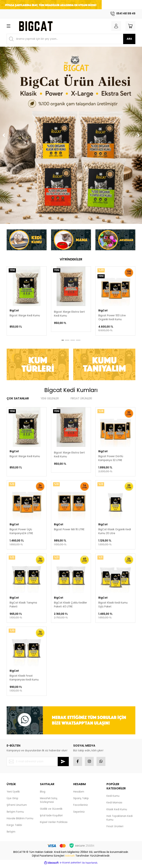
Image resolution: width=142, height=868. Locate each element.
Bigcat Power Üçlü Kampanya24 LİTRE (21, 532)
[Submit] (63, 764)
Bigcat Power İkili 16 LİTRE (69, 530)
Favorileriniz (81, 807)
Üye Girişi (12, 801)
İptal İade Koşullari (51, 818)
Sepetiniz (79, 814)
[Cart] (130, 26)
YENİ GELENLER (50, 398)
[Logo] (35, 26)
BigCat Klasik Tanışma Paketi (23, 606)
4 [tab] (78, 340)
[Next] (138, 135)
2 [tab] (67, 340)
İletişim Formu (15, 814)
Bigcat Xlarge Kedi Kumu (25, 316)
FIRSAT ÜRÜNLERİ (81, 398)
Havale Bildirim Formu (20, 821)
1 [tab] (63, 340)
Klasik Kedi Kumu (117, 812)
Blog (43, 794)
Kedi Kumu (113, 798)
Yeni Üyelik (13, 794)
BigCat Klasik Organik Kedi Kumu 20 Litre (115, 532)
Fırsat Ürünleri (115, 829)
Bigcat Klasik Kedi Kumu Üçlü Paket (113, 606)
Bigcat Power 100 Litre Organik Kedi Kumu (112, 317)
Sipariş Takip (81, 801)
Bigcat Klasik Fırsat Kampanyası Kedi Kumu (24, 679)
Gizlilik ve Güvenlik (51, 811)
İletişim (11, 834)
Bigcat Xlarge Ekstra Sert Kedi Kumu (69, 314)
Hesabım (79, 794)
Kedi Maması (114, 805)
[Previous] (4, 135)
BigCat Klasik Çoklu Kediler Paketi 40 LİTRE (71, 606)
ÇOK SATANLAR (18, 398)
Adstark (70, 858)
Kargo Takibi (14, 827)
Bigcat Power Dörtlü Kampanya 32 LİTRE (111, 458)
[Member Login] (115, 26)
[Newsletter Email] (38, 764)
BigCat (14, 311)
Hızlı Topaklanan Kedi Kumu (120, 820)
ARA (129, 39)
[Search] (71, 39)
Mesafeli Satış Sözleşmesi (49, 803)
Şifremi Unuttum (17, 807)
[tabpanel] (27, 301)
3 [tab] (73, 340)
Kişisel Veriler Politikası (54, 825)
